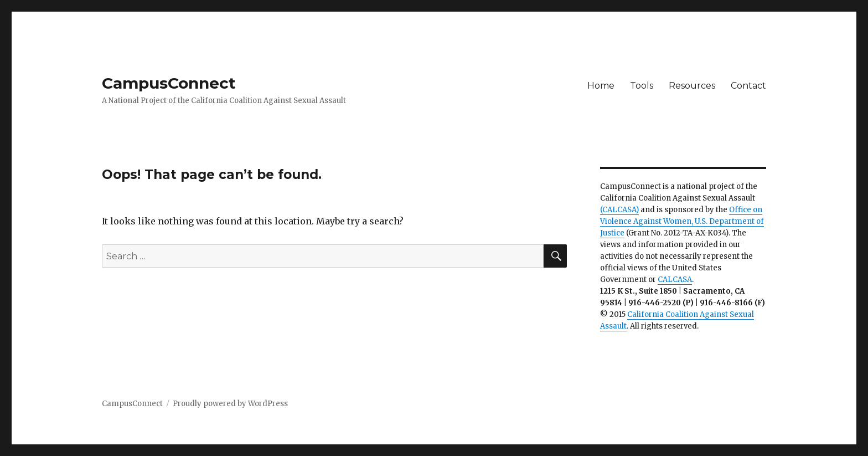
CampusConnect (169, 83)
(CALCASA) (619, 210)
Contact (748, 86)
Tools (642, 86)
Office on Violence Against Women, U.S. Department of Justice (682, 221)
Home (601, 86)
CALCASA (675, 280)
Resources (692, 86)
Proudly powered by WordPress (230, 404)
